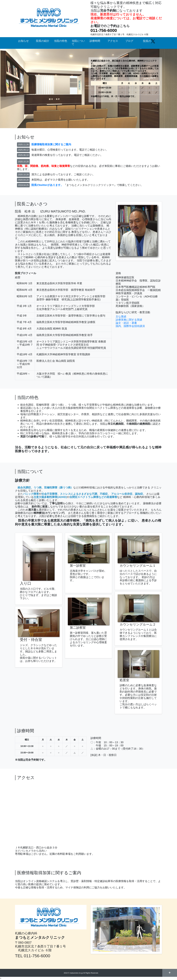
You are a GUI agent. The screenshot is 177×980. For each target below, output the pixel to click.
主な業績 (121, 317)
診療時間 (95, 41)
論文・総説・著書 (126, 323)
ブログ (129, 41)
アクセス (113, 41)
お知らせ (23, 41)
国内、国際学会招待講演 (130, 326)
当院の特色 (61, 41)
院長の (149, 41)
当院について (78, 42)
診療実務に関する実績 (129, 320)
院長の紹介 (43, 41)
